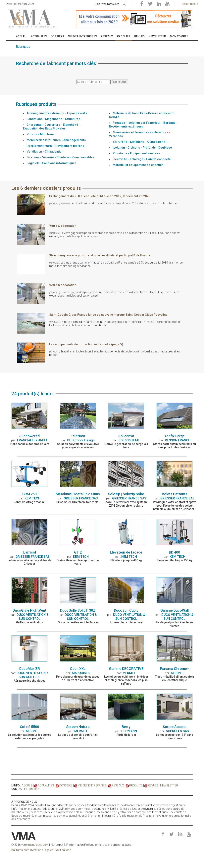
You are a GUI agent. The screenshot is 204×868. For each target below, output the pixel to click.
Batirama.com (20, 850)
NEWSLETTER (169, 785)
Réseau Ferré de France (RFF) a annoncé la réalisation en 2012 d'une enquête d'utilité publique (113, 296)
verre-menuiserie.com (35, 845)
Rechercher (119, 82)
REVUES (153, 785)
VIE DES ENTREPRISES (92, 785)
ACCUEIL (27, 785)
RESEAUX (118, 785)
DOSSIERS (66, 785)
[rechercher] (124, 3)
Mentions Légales (42, 850)
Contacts (33, 789)
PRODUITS (136, 785)
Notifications (63, 850)
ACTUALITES (46, 785)
